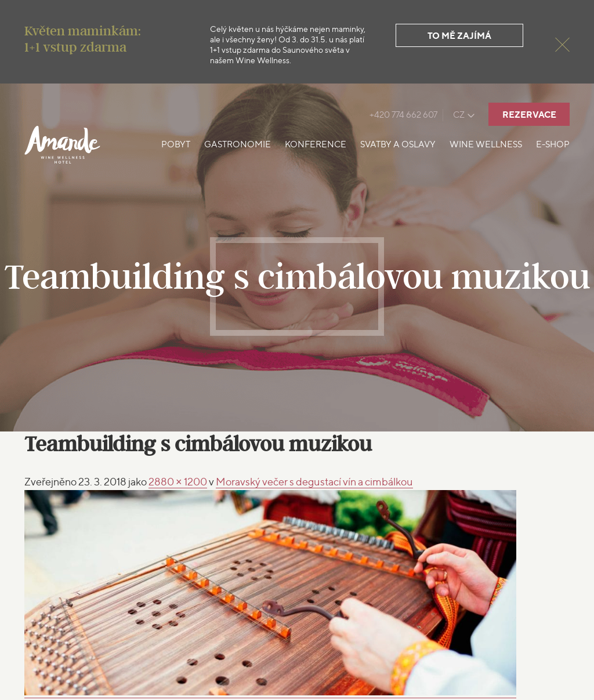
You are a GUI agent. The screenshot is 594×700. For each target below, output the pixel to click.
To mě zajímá (459, 36)
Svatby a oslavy (398, 144)
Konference (316, 144)
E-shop (553, 144)
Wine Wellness (486, 144)
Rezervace (529, 115)
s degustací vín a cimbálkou (314, 482)
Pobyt (176, 144)
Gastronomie (238, 144)
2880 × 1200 (178, 482)
